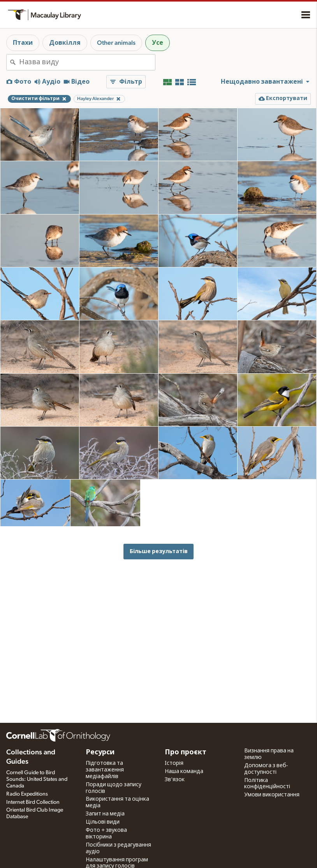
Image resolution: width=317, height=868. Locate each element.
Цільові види (103, 822)
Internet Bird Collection (33, 802)
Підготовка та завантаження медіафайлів (105, 770)
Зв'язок (175, 780)
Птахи (23, 43)
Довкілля (65, 43)
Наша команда (184, 771)
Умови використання (272, 795)
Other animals (116, 43)
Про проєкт (186, 752)
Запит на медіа (105, 814)
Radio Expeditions (27, 794)
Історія (174, 763)
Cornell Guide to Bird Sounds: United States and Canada (37, 779)
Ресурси (100, 752)
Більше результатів (159, 551)
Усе (158, 43)
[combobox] (87, 62)
